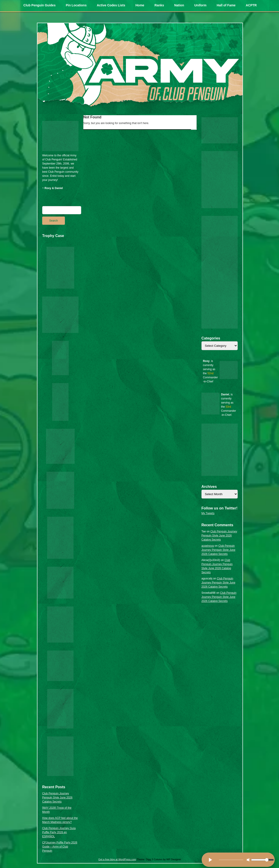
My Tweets (208, 513)
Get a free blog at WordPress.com (117, 859)
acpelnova (208, 546)
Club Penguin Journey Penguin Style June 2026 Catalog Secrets (57, 798)
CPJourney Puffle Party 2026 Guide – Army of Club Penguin (60, 847)
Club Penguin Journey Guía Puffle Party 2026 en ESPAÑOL (59, 832)
